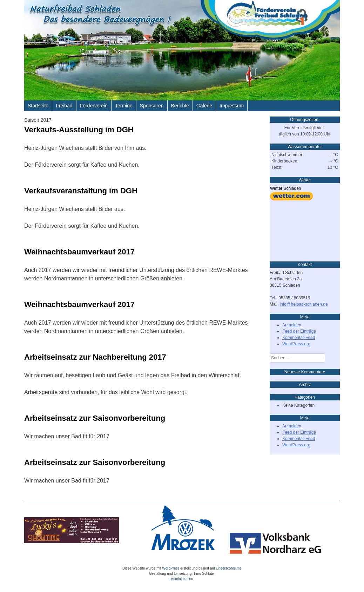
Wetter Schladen (286, 188)
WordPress (171, 568)
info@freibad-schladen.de (304, 304)
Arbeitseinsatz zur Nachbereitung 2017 (95, 357)
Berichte (180, 106)
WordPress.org (296, 344)
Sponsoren (152, 106)
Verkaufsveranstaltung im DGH (81, 191)
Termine (124, 106)
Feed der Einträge (299, 331)
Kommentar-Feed (299, 338)
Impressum (232, 106)
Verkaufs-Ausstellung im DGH (79, 130)
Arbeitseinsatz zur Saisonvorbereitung (95, 418)
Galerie (204, 106)
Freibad (64, 106)
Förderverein (94, 106)
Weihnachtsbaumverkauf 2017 (79, 252)
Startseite (38, 106)
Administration (182, 579)
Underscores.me (229, 568)
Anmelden (292, 325)
